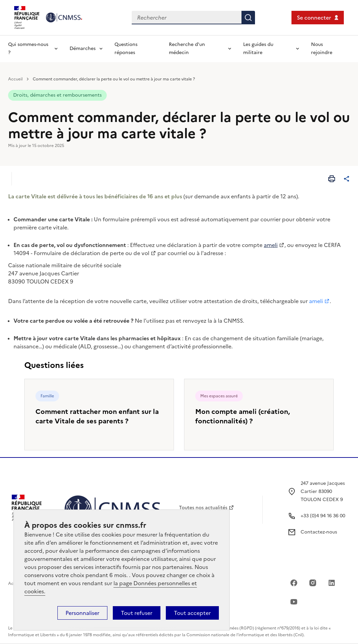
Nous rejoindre (322, 48)
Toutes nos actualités (203, 508)
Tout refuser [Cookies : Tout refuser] (137, 613)
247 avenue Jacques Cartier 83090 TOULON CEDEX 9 (323, 491)
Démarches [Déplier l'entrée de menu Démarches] (83, 48)
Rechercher (248, 18)
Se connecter (314, 18)
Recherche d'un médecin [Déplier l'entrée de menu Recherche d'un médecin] (187, 48)
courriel (177, 253)
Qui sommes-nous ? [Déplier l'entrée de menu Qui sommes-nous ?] (28, 48)
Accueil (15, 79)
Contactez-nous (319, 532)
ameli (316, 301)
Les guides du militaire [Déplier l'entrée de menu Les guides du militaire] (258, 48)
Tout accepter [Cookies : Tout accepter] (192, 613)
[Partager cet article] (347, 179)
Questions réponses (126, 48)
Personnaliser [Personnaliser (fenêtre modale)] (82, 613)
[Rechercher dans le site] (187, 18)
